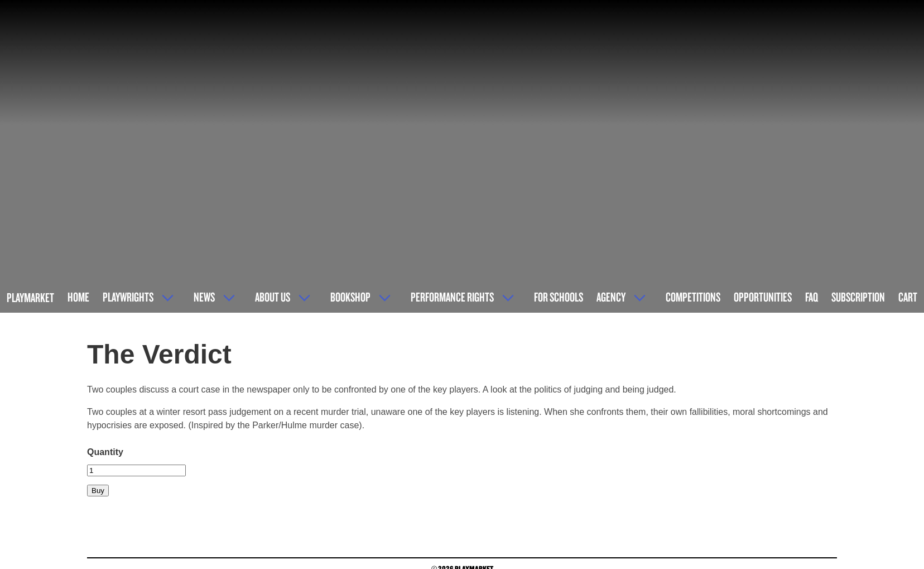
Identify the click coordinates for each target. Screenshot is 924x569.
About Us (273, 297)
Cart (908, 297)
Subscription (858, 297)
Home (78, 297)
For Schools (559, 297)
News (204, 297)
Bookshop (350, 297)
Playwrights (128, 297)
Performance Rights (452, 297)
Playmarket (30, 297)
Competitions (693, 297)
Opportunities (763, 297)
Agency (611, 297)
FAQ (812, 297)
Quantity (105, 452)
